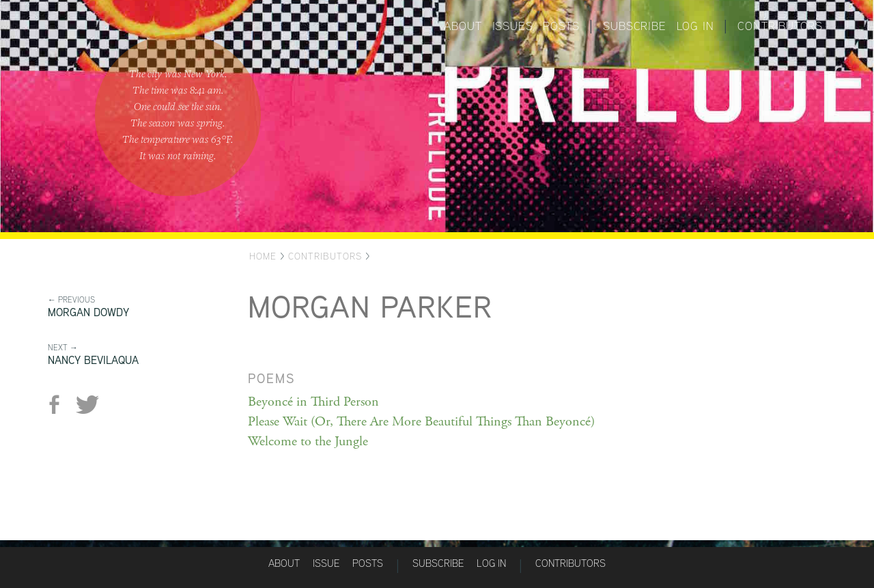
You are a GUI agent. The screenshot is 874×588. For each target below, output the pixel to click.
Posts (561, 26)
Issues (513, 26)
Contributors (780, 26)
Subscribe (634, 26)
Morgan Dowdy (88, 312)
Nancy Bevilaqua (93, 360)
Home (263, 256)
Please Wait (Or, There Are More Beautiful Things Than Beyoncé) (421, 422)
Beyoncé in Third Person (313, 402)
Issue (326, 563)
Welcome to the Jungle (308, 442)
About (463, 26)
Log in (695, 26)
